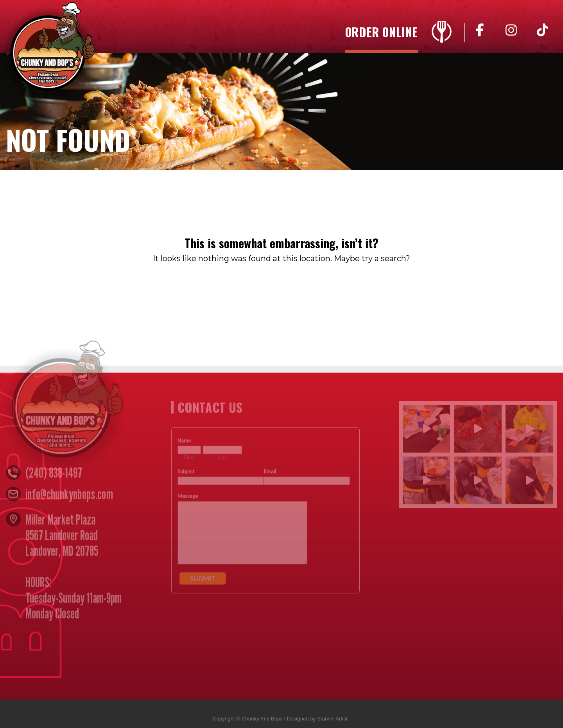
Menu (442, 32)
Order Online (382, 33)
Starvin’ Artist (332, 721)
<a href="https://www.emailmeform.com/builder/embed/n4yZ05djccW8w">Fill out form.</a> (265, 554)
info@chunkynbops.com (69, 497)
